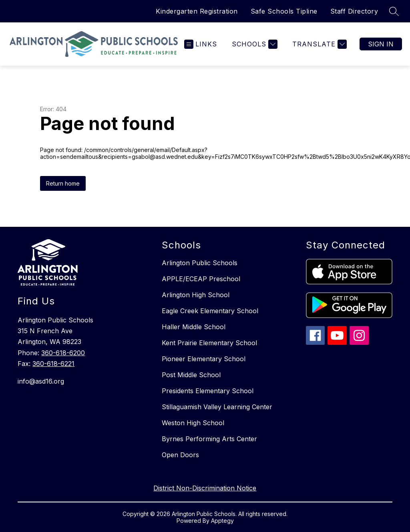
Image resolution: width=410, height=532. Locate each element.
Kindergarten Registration (197, 11)
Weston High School (193, 423)
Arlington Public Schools (200, 263)
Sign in (381, 44)
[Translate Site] (319, 44)
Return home (63, 183)
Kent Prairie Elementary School (209, 343)
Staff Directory (354, 11)
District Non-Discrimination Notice (205, 488)
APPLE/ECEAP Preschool (201, 279)
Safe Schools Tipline (284, 11)
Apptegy (222, 521)
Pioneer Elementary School (204, 359)
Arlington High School (196, 295)
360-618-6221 (53, 364)
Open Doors (180, 455)
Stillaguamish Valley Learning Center (217, 407)
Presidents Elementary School (208, 391)
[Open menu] (201, 44)
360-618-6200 (63, 353)
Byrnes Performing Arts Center (209, 439)
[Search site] (394, 11)
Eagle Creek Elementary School (210, 311)
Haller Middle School (194, 327)
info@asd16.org (41, 381)
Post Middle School (191, 375)
